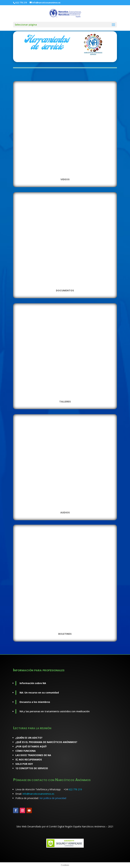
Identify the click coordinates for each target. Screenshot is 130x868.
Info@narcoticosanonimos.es (38, 794)
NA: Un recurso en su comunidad (39, 693)
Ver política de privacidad (53, 798)
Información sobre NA (33, 683)
